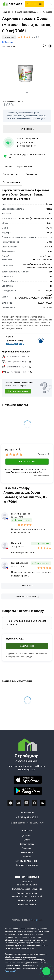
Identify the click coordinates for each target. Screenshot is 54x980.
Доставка (27, 836)
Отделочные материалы (27, 12)
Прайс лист (27, 848)
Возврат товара (27, 844)
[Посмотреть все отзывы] (27, 597)
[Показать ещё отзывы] (27, 586)
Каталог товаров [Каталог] (32, 4)
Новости (27, 857)
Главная (6, 12)
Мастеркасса (37, 920)
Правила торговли (27, 900)
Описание (7, 167)
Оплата (27, 840)
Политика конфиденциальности (27, 883)
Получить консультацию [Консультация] (18, 391)
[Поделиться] (50, 46)
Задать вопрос (27, 646)
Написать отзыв (27, 461)
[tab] (27, 92)
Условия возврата (11, 182)
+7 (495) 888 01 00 (27, 143)
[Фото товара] (27, 74)
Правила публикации (40, 475)
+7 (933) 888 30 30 (27, 146)
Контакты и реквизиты (27, 865)
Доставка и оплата (12, 174)
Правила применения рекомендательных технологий (27, 895)
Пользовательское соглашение (27, 889)
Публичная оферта (27, 905)
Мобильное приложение (27, 861)
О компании (27, 852)
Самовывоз (31, 174)
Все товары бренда (15, 344)
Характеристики (25, 167)
